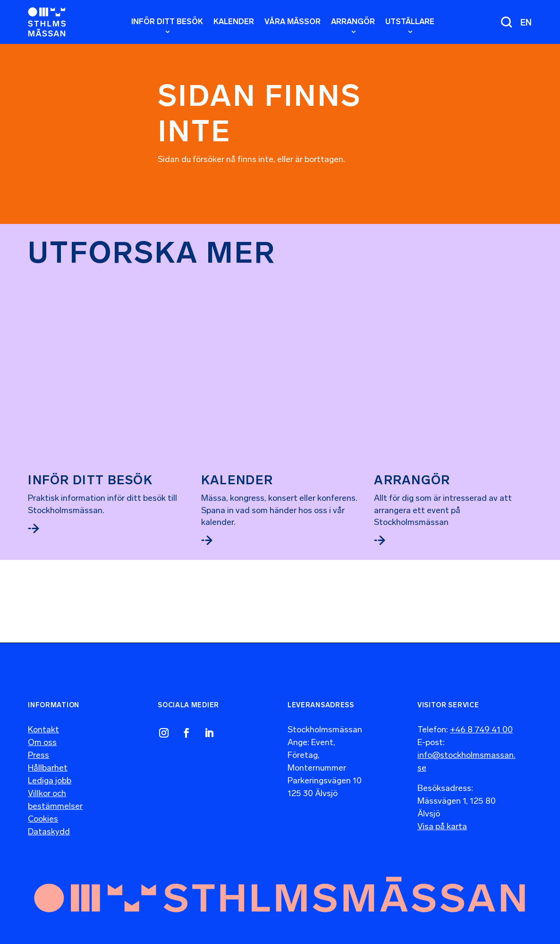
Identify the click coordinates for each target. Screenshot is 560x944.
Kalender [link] (237, 401)
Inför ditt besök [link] (90, 330)
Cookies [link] (43, 810)
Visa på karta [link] (442, 817)
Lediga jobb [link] (50, 772)
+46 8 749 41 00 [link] (481, 721)
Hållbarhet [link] (48, 759)
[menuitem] (526, 22)
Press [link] (38, 746)
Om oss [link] (42, 733)
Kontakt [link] (43, 721)
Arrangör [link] (412, 330)
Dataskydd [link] (49, 823)
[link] (47, 22)
